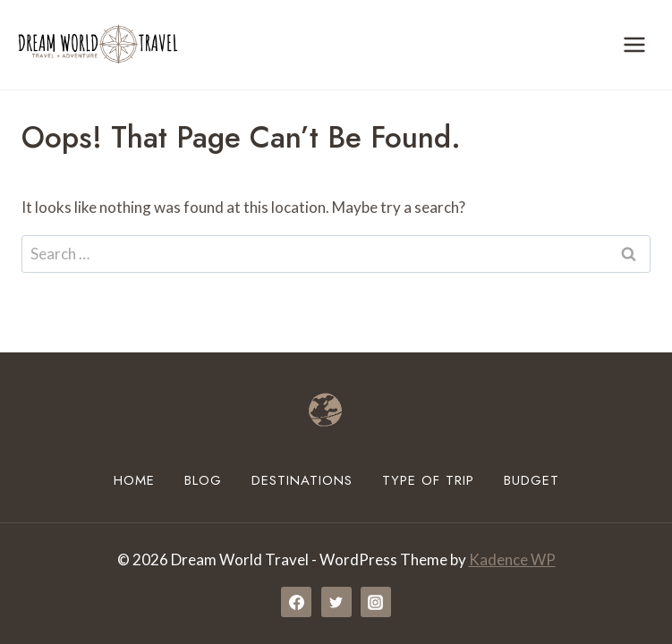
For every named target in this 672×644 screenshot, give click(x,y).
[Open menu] (634, 44)
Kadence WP (512, 559)
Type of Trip (428, 480)
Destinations (302, 480)
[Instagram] (376, 602)
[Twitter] (336, 602)
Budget (532, 480)
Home (134, 480)
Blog (203, 480)
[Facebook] (296, 602)
